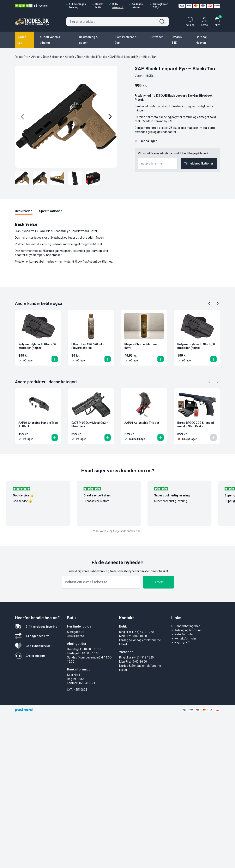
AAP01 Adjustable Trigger (142, 423)
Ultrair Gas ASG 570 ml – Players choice (88, 346)
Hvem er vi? (182, 643)
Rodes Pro (22, 57)
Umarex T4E (177, 40)
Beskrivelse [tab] (24, 211)
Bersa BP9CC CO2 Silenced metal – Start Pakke (196, 425)
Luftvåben (157, 37)
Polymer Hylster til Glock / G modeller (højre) (37, 346)
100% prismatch (116, 6)
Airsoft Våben (74, 57)
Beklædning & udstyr (88, 40)
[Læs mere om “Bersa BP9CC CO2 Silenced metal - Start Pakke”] (213, 437)
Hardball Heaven (202, 40)
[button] (54, 358)
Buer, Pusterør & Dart (126, 40)
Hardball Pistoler (97, 57)
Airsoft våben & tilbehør (50, 40)
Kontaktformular (185, 638)
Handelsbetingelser (187, 626)
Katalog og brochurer (188, 630)
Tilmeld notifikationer (199, 163)
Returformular (184, 634)
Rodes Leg (22, 40)
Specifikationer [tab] (50, 211)
